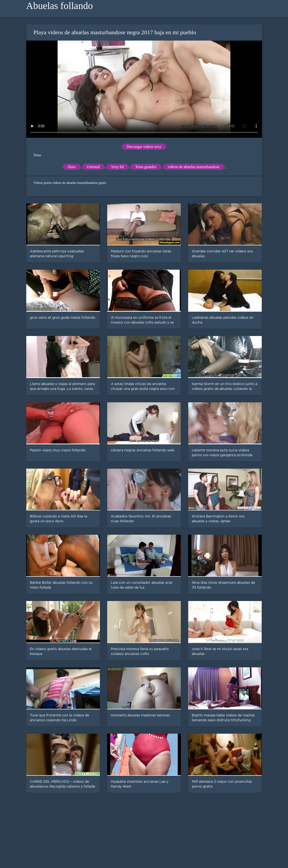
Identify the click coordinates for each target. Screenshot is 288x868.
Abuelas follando (60, 6)
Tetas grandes (146, 167)
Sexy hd (117, 167)
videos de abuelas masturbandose (194, 167)
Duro (72, 167)
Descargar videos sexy (144, 147)
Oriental (93, 167)
